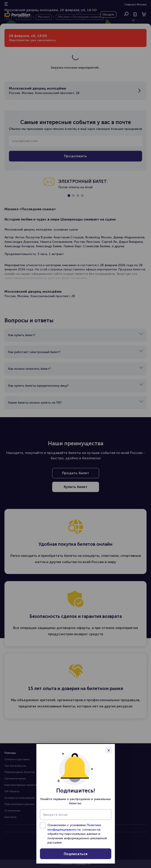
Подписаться (76, 854)
